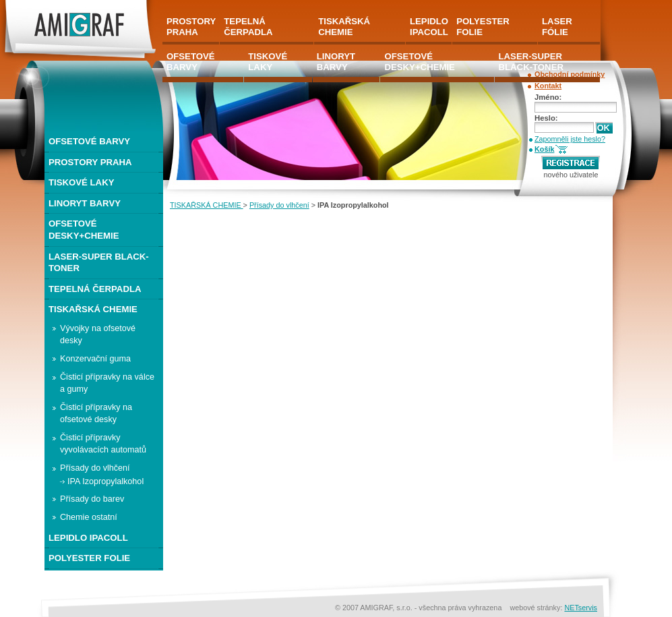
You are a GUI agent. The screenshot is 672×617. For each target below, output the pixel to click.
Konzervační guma (95, 359)
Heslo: (546, 118)
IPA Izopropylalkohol (105, 481)
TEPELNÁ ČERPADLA (95, 289)
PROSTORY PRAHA (90, 162)
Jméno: (548, 97)
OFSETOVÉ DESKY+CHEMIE (84, 230)
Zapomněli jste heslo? (570, 139)
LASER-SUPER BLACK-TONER (99, 263)
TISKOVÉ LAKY (81, 182)
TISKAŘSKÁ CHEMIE (207, 205)
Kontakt (548, 86)
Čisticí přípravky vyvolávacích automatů (103, 444)
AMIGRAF (23, 5)
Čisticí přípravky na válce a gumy (107, 383)
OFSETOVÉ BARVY (89, 141)
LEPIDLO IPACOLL (88, 538)
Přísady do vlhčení (279, 205)
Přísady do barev (92, 499)
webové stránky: (537, 608)
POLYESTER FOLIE (89, 558)
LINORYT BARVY (85, 203)
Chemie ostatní (89, 517)
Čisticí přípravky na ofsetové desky (96, 413)
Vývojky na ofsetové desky (98, 334)
